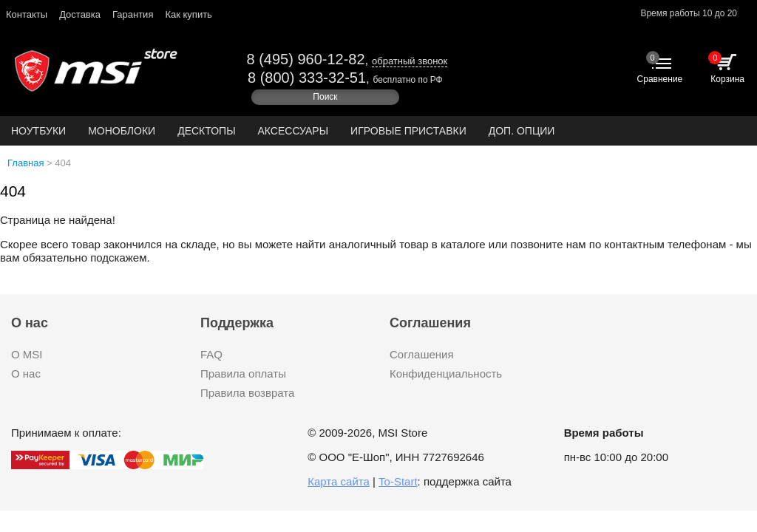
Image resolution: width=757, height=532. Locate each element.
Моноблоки (122, 131)
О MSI (27, 354)
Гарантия (133, 14)
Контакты (27, 14)
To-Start (398, 481)
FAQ (211, 354)
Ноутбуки (38, 131)
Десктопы (206, 131)
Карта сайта (339, 481)
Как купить (188, 14)
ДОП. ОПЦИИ (522, 131)
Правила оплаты (243, 374)
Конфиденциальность (446, 374)
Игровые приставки (408, 131)
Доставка (80, 14)
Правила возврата (247, 393)
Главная (26, 163)
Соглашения (422, 354)
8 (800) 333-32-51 (307, 78)
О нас (26, 374)
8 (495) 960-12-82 (305, 59)
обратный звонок (410, 61)
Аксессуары (293, 131)
